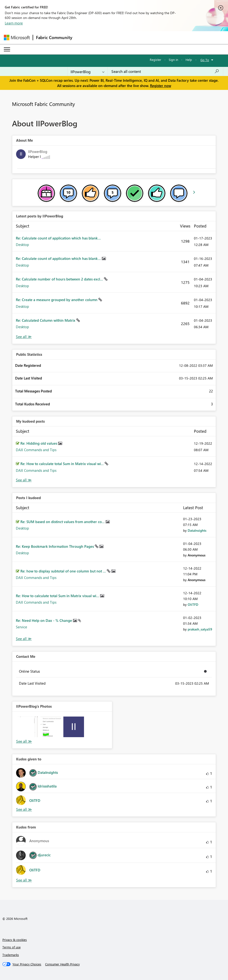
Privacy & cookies (15, 940)
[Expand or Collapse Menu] (7, 49)
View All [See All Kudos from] (24, 880)
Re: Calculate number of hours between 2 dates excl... (60, 279)
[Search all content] (165, 71)
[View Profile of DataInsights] (197, 530)
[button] (28, 727)
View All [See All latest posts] (24, 337)
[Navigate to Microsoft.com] (17, 38)
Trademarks (11, 955)
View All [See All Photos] (24, 741)
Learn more (14, 23)
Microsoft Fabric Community (43, 104)
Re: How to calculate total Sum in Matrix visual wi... (63, 464)
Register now (161, 86)
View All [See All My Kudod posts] (24, 480)
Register (156, 60)
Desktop (22, 245)
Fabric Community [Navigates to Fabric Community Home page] (54, 37)
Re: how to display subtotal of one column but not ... (64, 571)
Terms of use (12, 947)
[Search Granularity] (87, 71)
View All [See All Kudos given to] (24, 809)
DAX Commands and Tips (36, 450)
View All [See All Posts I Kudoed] (24, 639)
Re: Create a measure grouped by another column (57, 300)
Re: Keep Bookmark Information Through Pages (55, 546)
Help (189, 60)
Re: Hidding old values (39, 443)
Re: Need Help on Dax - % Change (44, 620)
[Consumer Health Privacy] (62, 964)
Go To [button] (205, 60)
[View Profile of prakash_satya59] (200, 629)
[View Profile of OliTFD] (193, 604)
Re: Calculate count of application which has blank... (58, 238)
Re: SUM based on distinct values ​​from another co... (63, 522)
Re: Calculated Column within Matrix (46, 320)
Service (21, 627)
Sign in (173, 60)
